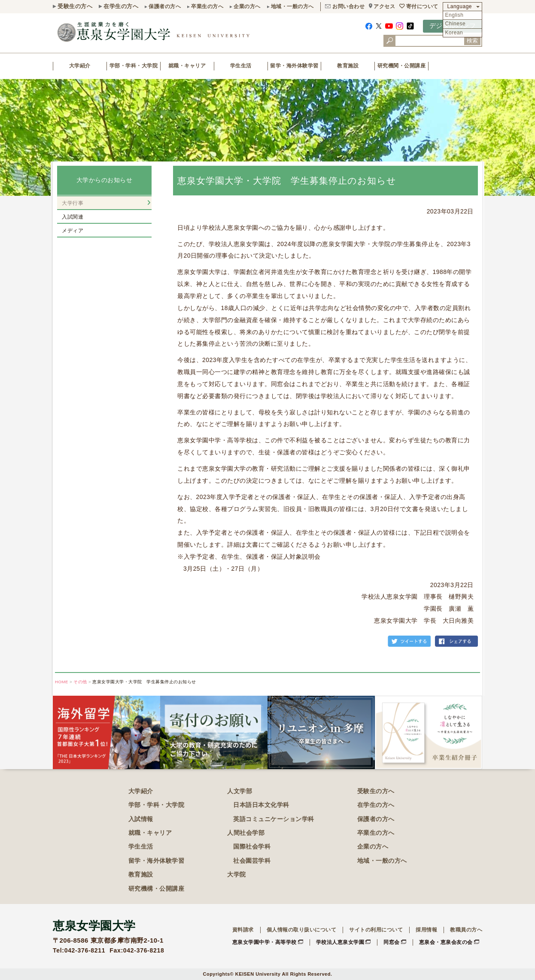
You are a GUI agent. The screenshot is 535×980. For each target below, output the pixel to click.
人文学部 (240, 791)
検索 (472, 41)
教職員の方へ (466, 930)
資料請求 (243, 930)
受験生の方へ (75, 6)
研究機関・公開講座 (402, 66)
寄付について (422, 6)
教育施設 (348, 66)
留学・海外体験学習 (294, 66)
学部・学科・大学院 (134, 66)
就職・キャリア (187, 66)
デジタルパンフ (453, 26)
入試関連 (73, 217)
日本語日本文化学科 (261, 805)
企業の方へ (247, 6)
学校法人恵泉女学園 (340, 942)
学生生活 (241, 66)
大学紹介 (80, 66)
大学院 (237, 874)
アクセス (384, 6)
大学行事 (73, 203)
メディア (73, 231)
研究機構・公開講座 (157, 889)
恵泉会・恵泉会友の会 (446, 942)
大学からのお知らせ (105, 180)
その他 (80, 682)
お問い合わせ (348, 6)
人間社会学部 (246, 833)
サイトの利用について (376, 930)
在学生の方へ (121, 6)
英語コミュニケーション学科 (274, 819)
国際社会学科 (252, 846)
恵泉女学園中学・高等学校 (264, 942)
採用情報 (426, 930)
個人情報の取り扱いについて (302, 930)
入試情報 (141, 819)
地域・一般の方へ (292, 6)
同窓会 (392, 942)
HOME (62, 682)
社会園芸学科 (252, 861)
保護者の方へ (165, 6)
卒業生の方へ (207, 6)
